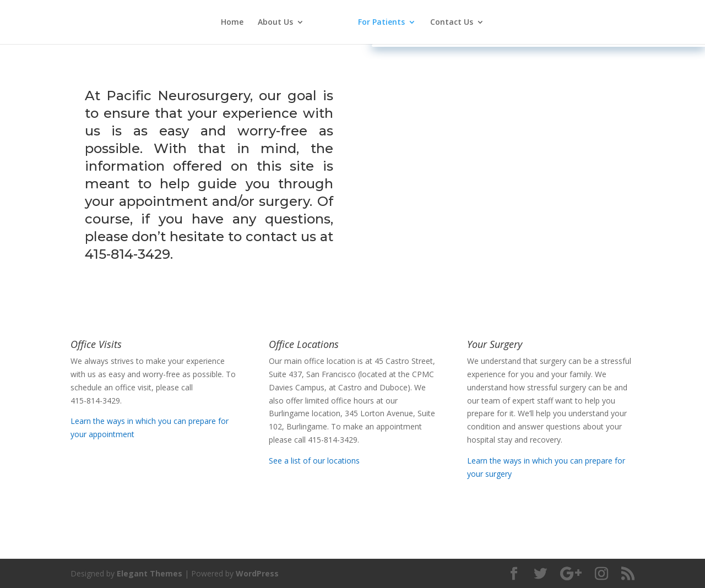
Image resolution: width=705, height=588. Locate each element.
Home (232, 23)
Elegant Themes (150, 573)
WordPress (257, 573)
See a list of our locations (314, 461)
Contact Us (452, 23)
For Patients (381, 23)
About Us (275, 23)
